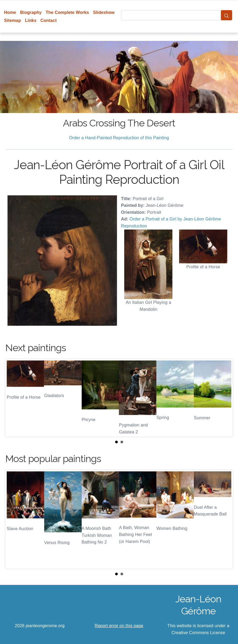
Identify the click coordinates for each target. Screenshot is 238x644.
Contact (49, 20)
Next (224, 398)
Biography (31, 12)
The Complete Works (67, 12)
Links (31, 20)
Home (10, 12)
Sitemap (12, 20)
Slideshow (104, 12)
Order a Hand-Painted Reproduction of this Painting (119, 138)
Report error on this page (119, 626)
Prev (14, 398)
